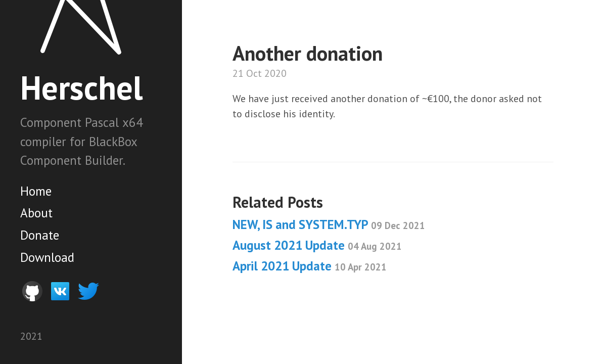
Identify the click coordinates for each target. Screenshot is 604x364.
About (36, 213)
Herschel (81, 87)
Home (36, 191)
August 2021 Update (317, 245)
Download (47, 257)
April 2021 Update (310, 266)
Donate (40, 235)
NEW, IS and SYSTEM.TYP (329, 224)
